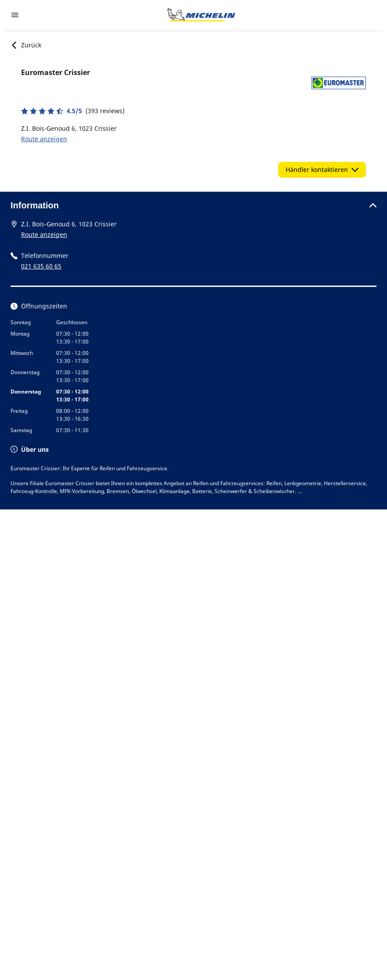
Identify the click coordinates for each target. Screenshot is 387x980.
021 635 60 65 (41, 266)
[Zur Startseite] (201, 15)
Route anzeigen (44, 139)
